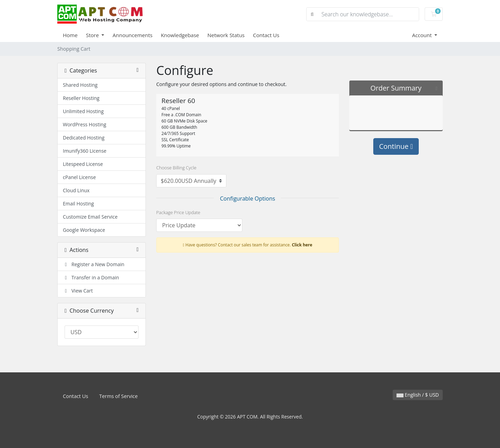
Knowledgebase (180, 35)
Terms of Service (119, 396)
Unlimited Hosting (83, 111)
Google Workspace (84, 230)
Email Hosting (78, 204)
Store (93, 35)
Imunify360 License (85, 151)
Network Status (226, 35)
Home (70, 35)
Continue (396, 146)
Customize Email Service (90, 217)
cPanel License (79, 177)
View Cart (78, 291)
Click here (302, 245)
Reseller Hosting (81, 98)
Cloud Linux (76, 190)
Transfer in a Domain (91, 277)
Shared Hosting (80, 85)
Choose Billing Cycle (176, 168)
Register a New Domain (94, 264)
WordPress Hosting (85, 124)
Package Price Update (178, 212)
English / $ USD (418, 395)
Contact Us (266, 35)
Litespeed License (83, 164)
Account (423, 35)
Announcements (132, 35)
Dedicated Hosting (84, 138)
